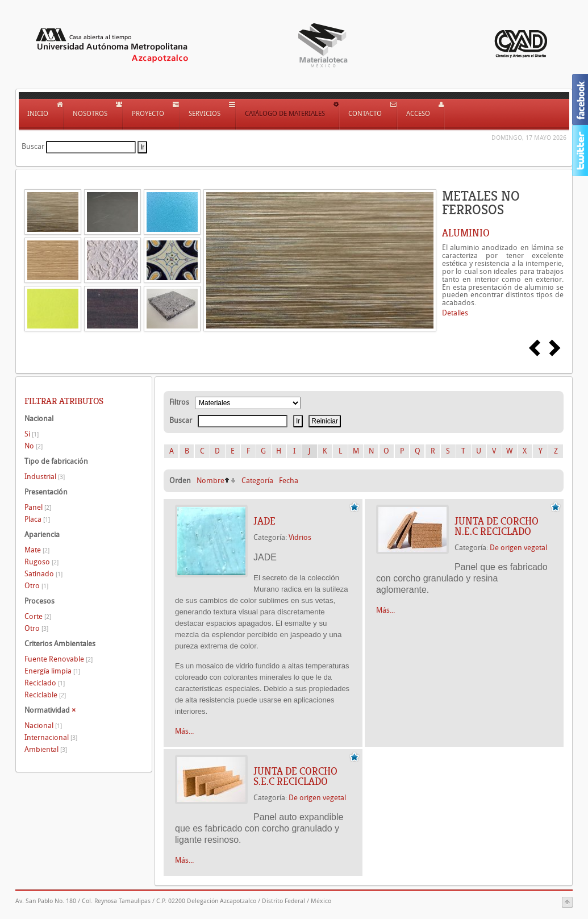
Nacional (43, 725)
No (34, 446)
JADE (264, 521)
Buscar (33, 146)
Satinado (43, 574)
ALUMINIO (466, 233)
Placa (37, 519)
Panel (38, 507)
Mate (37, 550)
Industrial (45, 477)
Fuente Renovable (59, 659)
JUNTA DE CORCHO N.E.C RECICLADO (497, 526)
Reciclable (45, 695)
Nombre (210, 481)
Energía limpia (52, 671)
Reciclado (45, 683)
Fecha (289, 481)
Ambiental (46, 749)
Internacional (51, 737)
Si (32, 434)
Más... (184, 731)
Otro (36, 586)
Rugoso (41, 562)
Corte (38, 616)
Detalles (455, 313)
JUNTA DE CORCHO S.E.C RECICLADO (295, 776)
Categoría (257, 481)
